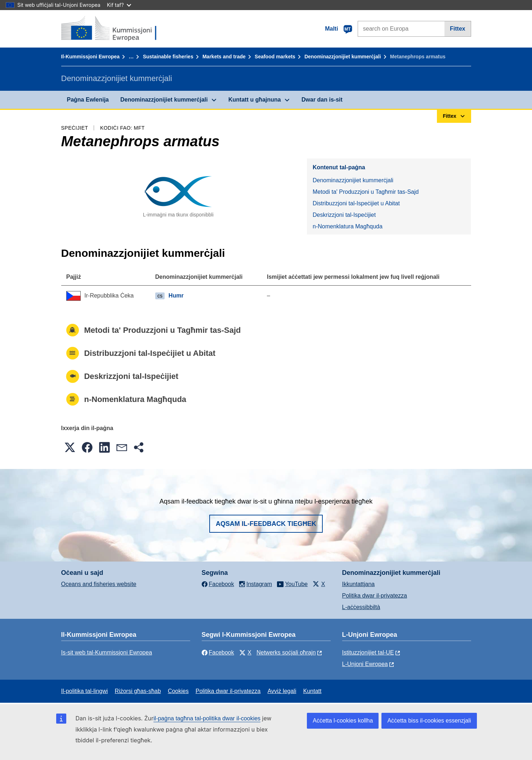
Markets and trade (224, 57)
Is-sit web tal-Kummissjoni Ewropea (107, 652)
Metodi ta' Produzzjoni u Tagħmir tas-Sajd (366, 192)
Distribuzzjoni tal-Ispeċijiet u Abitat (356, 203)
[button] (70, 447)
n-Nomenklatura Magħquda (348, 226)
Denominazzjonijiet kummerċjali (343, 57)
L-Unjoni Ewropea (365, 664)
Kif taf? (119, 5)
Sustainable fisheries (168, 57)
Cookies (178, 691)
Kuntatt (312, 691)
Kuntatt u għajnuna (255, 100)
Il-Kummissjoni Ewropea (91, 57)
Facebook (218, 652)
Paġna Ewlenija (88, 100)
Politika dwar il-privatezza (375, 596)
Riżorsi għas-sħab (138, 691)
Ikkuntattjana (359, 584)
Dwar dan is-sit (322, 100)
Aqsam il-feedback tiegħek (266, 524)
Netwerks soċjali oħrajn (286, 652)
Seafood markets (275, 57)
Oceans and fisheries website (99, 584)
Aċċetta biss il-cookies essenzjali (429, 721)
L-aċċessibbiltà (361, 607)
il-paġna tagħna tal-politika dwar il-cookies (207, 718)
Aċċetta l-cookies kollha (343, 721)
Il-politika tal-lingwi (85, 691)
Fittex (458, 29)
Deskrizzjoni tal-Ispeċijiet (344, 215)
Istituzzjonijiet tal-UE (368, 652)
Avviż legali (282, 691)
